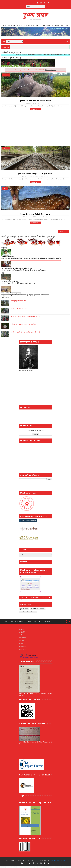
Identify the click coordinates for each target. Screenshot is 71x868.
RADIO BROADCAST (18, 623)
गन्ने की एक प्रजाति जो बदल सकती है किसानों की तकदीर (26, 334)
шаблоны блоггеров (58, 862)
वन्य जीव (7, 75)
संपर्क (29, 623)
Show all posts (51, 70)
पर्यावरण (42, 611)
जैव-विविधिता (34, 611)
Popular (35, 599)
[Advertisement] (35, 391)
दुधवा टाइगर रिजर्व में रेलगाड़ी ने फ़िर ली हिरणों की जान (36, 174)
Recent (25, 599)
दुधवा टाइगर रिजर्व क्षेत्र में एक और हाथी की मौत (35, 101)
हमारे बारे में (37, 623)
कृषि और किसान (24, 611)
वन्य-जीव (22, 614)
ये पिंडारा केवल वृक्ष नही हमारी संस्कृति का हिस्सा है (24, 326)
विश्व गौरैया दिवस (32, 614)
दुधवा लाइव (36, 15)
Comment (47, 599)
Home (5, 623)
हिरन (6, 189)
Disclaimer (23, 651)
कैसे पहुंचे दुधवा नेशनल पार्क (18, 303)
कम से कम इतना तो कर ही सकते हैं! (20, 310)
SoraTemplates (34, 862)
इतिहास (21, 645)
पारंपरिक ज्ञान (23, 648)
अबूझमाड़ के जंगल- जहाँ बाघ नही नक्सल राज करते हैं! (25, 318)
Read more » (35, 109)
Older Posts (63, 233)
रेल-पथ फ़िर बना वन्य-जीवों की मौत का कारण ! (35, 215)
